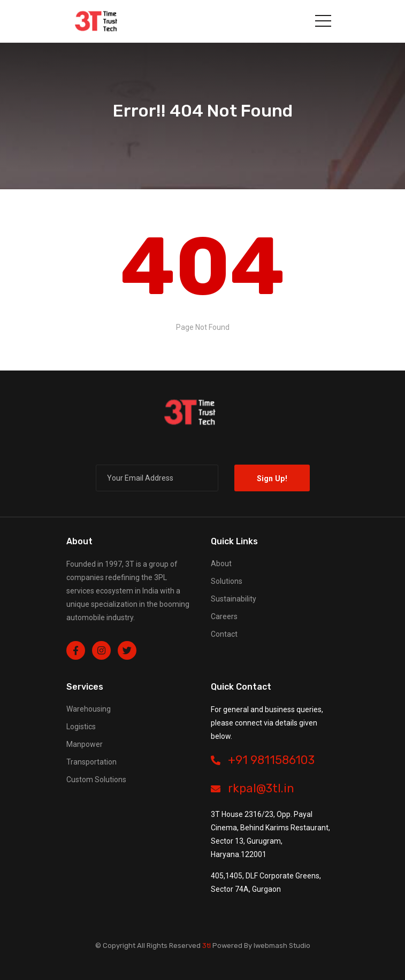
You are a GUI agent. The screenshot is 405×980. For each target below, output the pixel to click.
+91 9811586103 (263, 760)
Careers (224, 616)
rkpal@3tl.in (253, 788)
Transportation (91, 762)
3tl (207, 946)
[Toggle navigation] (323, 21)
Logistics (81, 727)
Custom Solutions (96, 780)
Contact (224, 634)
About (221, 564)
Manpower (85, 744)
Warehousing (89, 709)
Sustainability (234, 599)
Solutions (227, 581)
